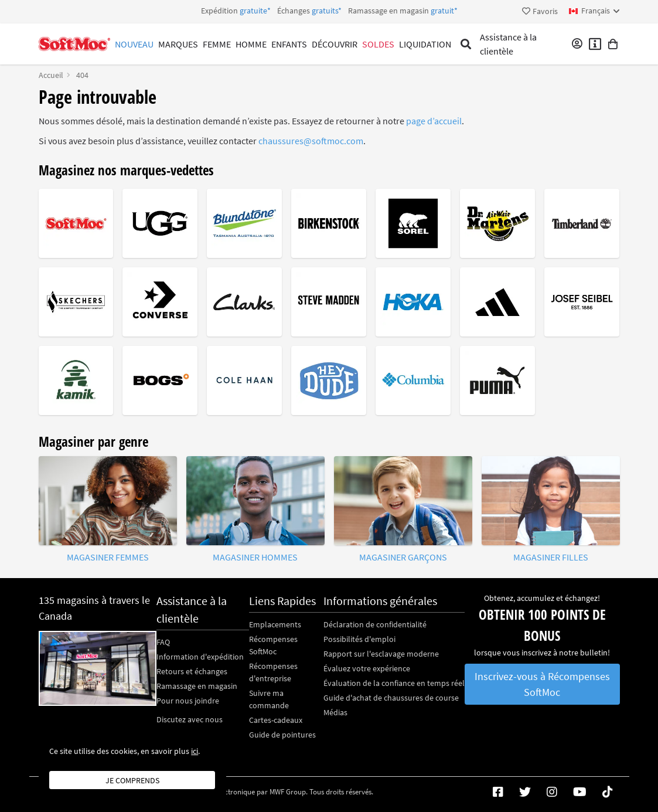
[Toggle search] (466, 44)
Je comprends (132, 780)
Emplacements (275, 624)
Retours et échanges (192, 671)
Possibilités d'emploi (359, 639)
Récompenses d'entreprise (273, 672)
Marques (178, 44)
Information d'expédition (200, 657)
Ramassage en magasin (197, 686)
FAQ (163, 642)
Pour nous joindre (188, 701)
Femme (217, 44)
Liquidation (425, 44)
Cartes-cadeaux (276, 720)
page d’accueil (434, 121)
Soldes (378, 44)
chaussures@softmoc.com (311, 141)
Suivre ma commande (269, 699)
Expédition (329, 11)
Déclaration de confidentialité (375, 624)
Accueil (51, 75)
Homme (251, 44)
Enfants (289, 44)
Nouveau (134, 44)
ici (195, 751)
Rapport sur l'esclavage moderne (381, 654)
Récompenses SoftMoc (273, 645)
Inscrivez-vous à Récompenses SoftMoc (542, 684)
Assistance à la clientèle (508, 44)
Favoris (540, 11)
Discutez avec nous (190, 719)
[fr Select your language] (594, 11)
